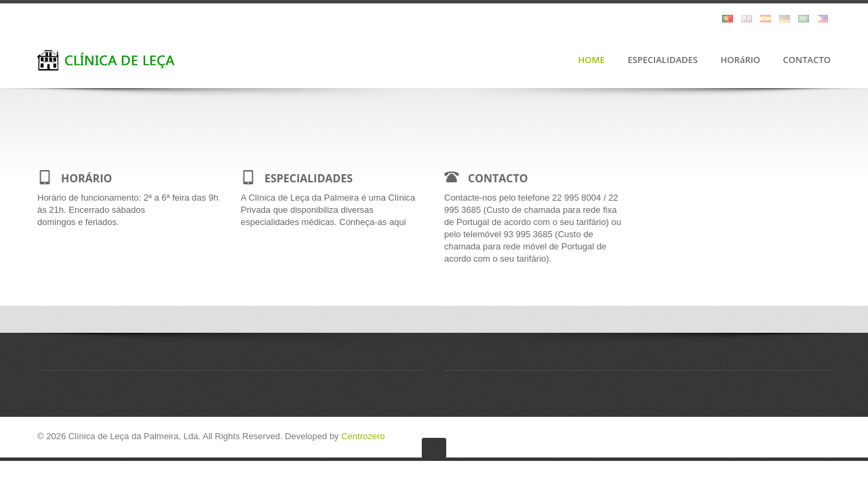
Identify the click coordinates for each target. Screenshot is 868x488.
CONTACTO (807, 60)
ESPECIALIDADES (663, 60)
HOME (592, 60)
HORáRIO (741, 60)
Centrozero (363, 436)
